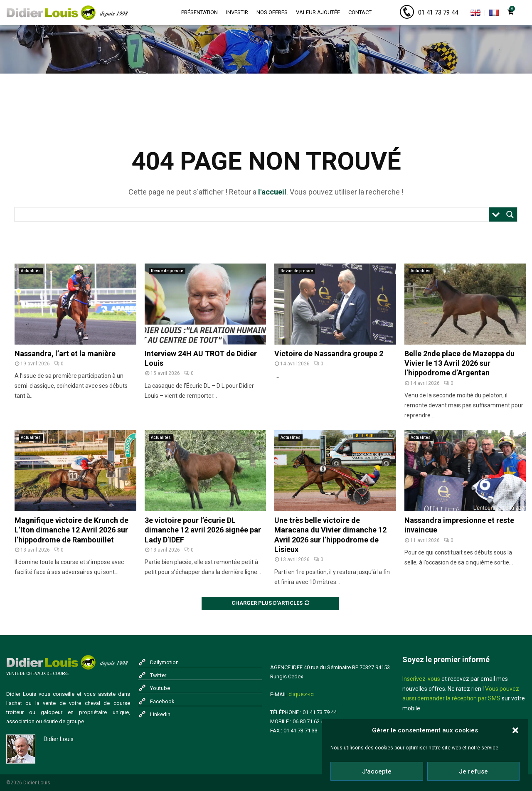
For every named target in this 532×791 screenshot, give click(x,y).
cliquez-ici (302, 694)
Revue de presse (167, 271)
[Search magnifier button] (510, 214)
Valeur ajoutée (318, 12)
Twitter (158, 675)
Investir (237, 12)
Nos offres (272, 12)
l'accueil (272, 192)
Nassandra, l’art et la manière (65, 354)
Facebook (162, 701)
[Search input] (254, 214)
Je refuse (473, 771)
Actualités (31, 271)
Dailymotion (164, 662)
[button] (515, 730)
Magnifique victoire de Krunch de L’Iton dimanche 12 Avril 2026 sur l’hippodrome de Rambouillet (71, 530)
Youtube (160, 688)
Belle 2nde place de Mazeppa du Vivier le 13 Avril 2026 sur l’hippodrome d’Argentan (459, 363)
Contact (360, 12)
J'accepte (377, 771)
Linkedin (160, 714)
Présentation (199, 12)
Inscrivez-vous (421, 679)
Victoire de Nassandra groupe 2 (329, 354)
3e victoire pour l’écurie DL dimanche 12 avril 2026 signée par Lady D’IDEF (203, 530)
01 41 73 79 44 (438, 12)
